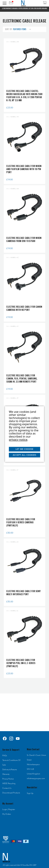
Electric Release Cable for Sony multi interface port (24, 593)
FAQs (5, 756)
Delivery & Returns (10, 770)
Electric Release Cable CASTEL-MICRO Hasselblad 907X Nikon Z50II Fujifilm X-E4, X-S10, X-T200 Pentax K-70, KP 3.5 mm (24, 96)
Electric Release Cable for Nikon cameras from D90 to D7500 (24, 239)
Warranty (6, 774)
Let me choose (24, 449)
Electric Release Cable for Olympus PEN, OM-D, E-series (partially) (21, 663)
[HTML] (24, 712)
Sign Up (30, 793)
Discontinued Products (11, 793)
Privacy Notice (8, 779)
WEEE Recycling (9, 783)
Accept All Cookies (24, 455)
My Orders (7, 814)
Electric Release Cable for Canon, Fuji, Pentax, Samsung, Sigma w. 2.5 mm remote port (22, 378)
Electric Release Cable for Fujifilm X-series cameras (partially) (21, 522)
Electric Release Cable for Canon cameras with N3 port (24, 308)
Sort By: (9, 29)
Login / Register (9, 809)
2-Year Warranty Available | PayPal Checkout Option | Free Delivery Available (25, 8)
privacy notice (18, 439)
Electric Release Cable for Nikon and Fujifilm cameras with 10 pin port (24, 169)
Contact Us (7, 788)
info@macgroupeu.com (36, 778)
